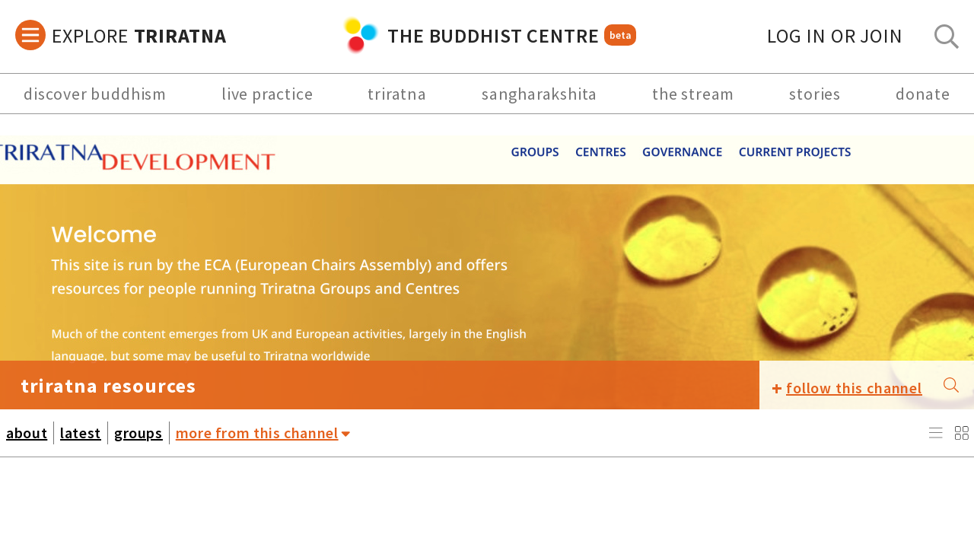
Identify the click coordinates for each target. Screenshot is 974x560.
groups (138, 433)
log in (835, 35)
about (27, 433)
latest (81, 433)
